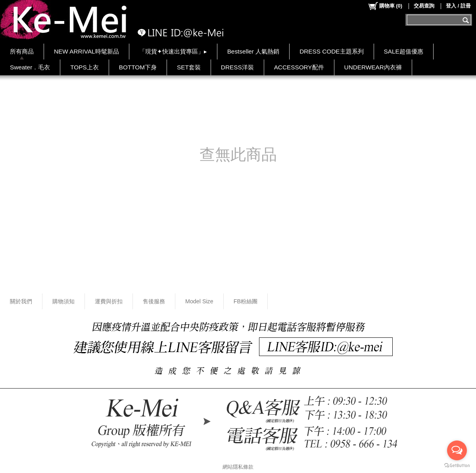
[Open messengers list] (457, 450)
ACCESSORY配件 (299, 67)
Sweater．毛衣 (30, 67)
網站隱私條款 (238, 467)
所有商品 (22, 51)
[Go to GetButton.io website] (457, 465)
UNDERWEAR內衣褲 (373, 67)
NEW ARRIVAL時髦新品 (86, 51)
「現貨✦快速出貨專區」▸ (173, 51)
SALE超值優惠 (404, 51)
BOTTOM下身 (138, 67)
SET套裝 (189, 67)
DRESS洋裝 (237, 67)
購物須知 (63, 301)
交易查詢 (424, 6)
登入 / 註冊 (458, 6)
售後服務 (154, 301)
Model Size (199, 301)
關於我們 (21, 301)
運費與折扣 (109, 301)
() (385, 6)
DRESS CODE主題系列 (331, 51)
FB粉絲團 (246, 301)
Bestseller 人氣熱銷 (253, 51)
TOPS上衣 (84, 67)
